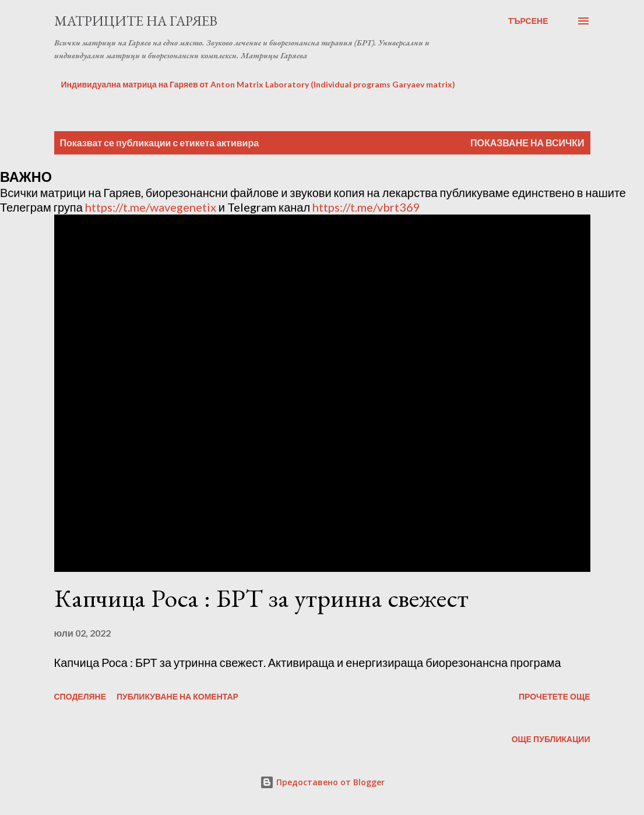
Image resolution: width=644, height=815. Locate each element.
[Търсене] (528, 21)
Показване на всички (527, 143)
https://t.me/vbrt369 (366, 207)
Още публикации (551, 739)
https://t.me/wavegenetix (151, 207)
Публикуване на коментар (177, 696)
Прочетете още (555, 696)
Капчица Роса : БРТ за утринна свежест (261, 598)
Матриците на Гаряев (136, 21)
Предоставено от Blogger (322, 782)
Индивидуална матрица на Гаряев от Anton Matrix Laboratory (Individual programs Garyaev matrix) (258, 84)
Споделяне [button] (80, 696)
